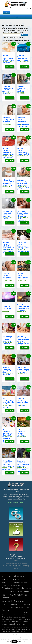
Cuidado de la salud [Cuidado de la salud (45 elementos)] (19, 619)
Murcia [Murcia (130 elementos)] (20, 592)
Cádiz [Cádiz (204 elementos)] (9, 585)
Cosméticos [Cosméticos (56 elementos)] (12, 619)
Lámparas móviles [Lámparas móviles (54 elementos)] (22, 629)
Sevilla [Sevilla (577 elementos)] (11, 601)
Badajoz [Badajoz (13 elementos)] (11, 580)
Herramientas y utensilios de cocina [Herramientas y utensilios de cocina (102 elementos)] (11, 627)
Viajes (16, 37)
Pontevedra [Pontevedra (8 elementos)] (17, 598)
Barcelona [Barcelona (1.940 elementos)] (18, 580)
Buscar (7, 13)
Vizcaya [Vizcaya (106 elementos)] (26, 607)
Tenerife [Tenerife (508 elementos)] (13, 605)
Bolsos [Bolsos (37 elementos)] (25, 613)
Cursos (11, 37)
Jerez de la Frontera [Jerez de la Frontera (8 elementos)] (14, 588)
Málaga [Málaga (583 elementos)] (26, 592)
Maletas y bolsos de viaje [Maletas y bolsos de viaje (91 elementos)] (8, 631)
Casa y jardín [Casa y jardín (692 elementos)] (6, 617)
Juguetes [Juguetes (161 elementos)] (15, 629)
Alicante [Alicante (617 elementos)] (17, 576)
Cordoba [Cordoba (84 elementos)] (24, 583)
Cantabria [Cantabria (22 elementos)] (17, 583)
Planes (6, 37)
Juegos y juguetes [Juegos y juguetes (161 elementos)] (7, 629)
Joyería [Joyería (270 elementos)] (28, 627)
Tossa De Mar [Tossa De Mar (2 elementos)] (19, 605)
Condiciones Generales (16, 557)
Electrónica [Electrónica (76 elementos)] (4, 625)
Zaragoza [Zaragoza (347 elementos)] (6, 610)
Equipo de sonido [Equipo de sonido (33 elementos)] (11, 625)
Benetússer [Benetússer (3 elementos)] (25, 580)
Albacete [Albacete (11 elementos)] (11, 576)
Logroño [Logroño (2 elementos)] (6, 592)
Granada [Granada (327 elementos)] (5, 588)
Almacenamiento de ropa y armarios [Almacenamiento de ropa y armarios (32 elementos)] (9, 613)
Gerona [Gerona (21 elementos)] (18, 585)
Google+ (16, 560)
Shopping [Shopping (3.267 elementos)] (19, 601)
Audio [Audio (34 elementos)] (22, 613)
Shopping (21, 37)
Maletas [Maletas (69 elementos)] (28, 629)
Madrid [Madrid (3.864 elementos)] (14, 591)
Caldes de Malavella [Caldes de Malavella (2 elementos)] (10, 583)
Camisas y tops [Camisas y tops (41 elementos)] (27, 615)
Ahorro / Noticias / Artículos (16, 503)
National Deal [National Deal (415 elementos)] (7, 595)
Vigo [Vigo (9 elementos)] (18, 608)
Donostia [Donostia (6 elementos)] (13, 585)
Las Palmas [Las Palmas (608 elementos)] (24, 588)
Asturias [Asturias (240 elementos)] (5, 580)
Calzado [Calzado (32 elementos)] (13, 615)
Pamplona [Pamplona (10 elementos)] (12, 598)
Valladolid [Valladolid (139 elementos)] (13, 607)
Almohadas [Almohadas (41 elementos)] (18, 613)
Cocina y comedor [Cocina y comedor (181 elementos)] (16, 617)
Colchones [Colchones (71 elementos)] (24, 617)
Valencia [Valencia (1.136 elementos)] (26, 605)
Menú (16, 17)
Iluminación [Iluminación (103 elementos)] (23, 627)
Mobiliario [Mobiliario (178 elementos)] (17, 631)
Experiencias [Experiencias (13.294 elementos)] (21, 624)
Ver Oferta (9, 67)
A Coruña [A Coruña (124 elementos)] (5, 576)
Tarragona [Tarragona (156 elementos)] (6, 605)
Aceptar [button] (14, 642)
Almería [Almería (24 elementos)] (23, 576)
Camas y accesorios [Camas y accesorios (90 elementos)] (19, 615)
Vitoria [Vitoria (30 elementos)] (21, 608)
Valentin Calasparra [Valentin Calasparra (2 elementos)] (5, 608)
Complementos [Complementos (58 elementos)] (5, 619)
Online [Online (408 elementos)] (16, 595)
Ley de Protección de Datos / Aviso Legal (16, 558)
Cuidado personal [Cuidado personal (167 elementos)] (9, 621)
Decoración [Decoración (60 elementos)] (17, 621)
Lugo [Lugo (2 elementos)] (9, 592)
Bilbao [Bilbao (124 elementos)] (4, 583)
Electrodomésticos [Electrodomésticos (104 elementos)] (25, 621)
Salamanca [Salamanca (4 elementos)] (23, 598)
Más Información (21, 642)
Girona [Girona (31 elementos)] (22, 585)
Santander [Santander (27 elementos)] (5, 601)
